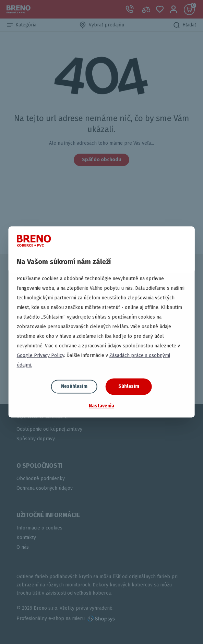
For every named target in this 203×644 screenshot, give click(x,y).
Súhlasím (129, 386)
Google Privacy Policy (40, 355)
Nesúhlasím (74, 386)
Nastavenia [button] (101, 406)
